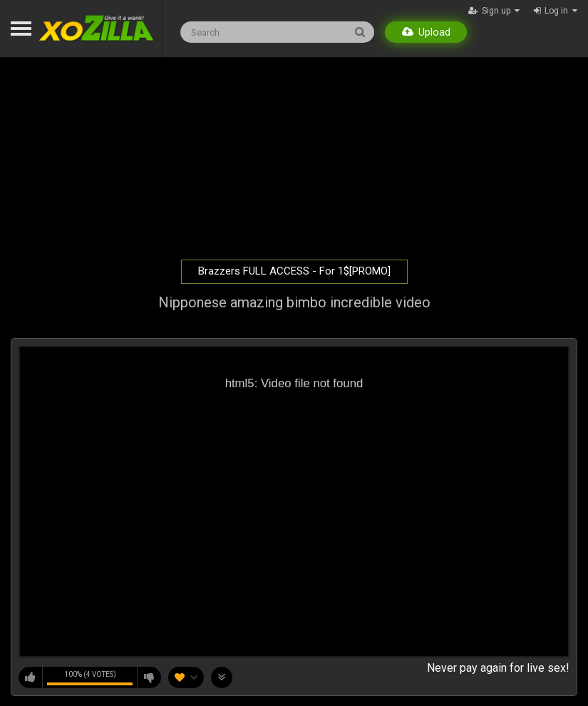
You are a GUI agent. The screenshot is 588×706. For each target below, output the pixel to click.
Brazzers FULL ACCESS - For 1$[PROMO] (294, 271)
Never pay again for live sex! (498, 668)
